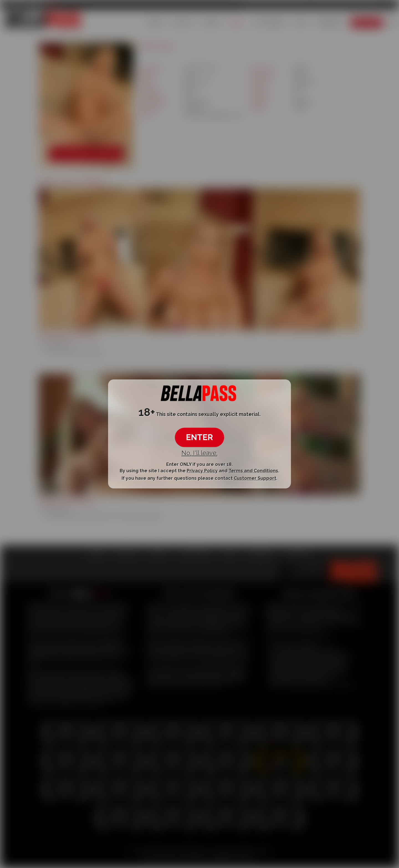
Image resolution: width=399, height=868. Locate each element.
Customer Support (255, 478)
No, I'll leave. (199, 453)
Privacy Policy (202, 471)
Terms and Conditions (253, 471)
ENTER (199, 437)
